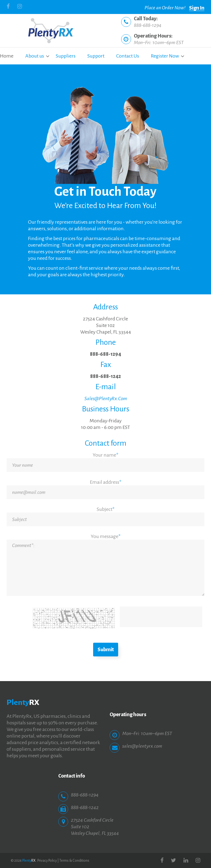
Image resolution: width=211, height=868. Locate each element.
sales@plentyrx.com (142, 746)
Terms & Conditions (74, 861)
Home (7, 56)
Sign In (197, 8)
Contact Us (128, 56)
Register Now (165, 56)
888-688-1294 (148, 25)
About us (35, 56)
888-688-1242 (105, 376)
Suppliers (66, 56)
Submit (106, 650)
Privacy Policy (47, 861)
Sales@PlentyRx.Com (106, 399)
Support (96, 56)
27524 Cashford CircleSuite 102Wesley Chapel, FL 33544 (106, 325)
